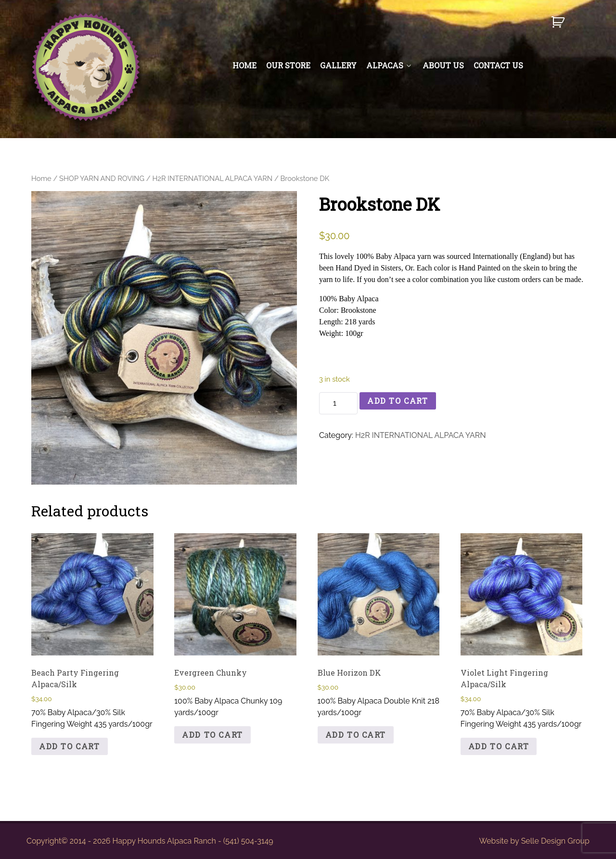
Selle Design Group (555, 841)
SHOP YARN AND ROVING (102, 178)
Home (41, 178)
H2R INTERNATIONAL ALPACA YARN (212, 178)
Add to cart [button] (70, 746)
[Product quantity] (338, 403)
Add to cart (398, 401)
